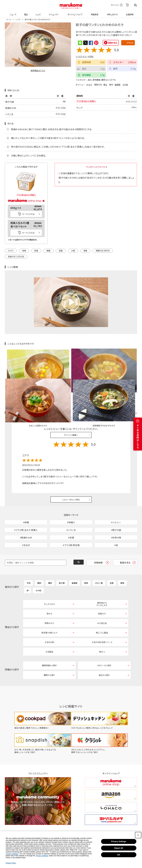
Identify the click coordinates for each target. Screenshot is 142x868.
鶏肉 (50, 565)
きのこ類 (99, 565)
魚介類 (62, 565)
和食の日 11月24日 (16, 256)
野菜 (86, 565)
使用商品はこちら (38, 70)
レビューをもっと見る (71, 467)
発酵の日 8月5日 (103, 250)
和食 (36, 250)
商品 (26, 13)
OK (119, 855)
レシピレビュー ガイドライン (127, 381)
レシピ (38, 13)
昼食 (61, 250)
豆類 (112, 565)
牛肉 (29, 565)
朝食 (49, 250)
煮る (105, 84)
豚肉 (39, 565)
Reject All (119, 848)
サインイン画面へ (71, 403)
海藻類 (117, 84)
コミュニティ (53, 13)
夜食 (85, 250)
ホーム (9, 19)
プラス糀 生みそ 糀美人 (87, 101)
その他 (125, 84)
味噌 (24, 250)
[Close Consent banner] (138, 835)
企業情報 (129, 13)
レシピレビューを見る (85, 56)
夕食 (73, 250)
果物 (122, 565)
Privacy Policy (11, 863)
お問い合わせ (112, 13)
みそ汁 (89, 84)
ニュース (12, 13)
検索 (135, 5)
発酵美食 (94, 13)
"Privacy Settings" (12, 854)
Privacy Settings (119, 841)
